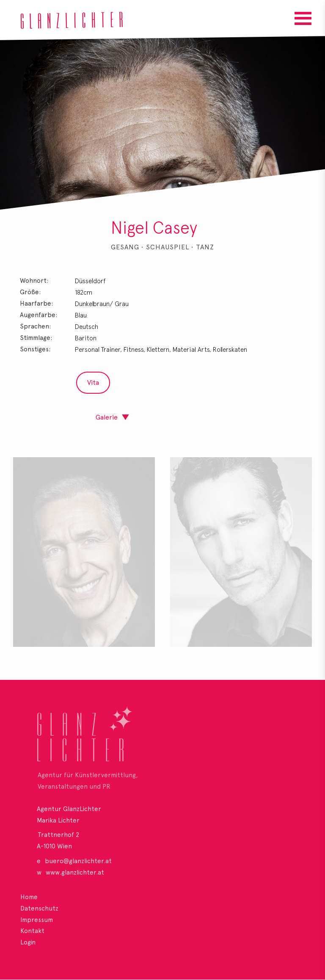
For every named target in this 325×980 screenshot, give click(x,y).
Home (29, 897)
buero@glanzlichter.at (78, 861)
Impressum (37, 920)
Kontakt (32, 931)
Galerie (107, 417)
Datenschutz (39, 908)
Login (28, 942)
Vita (93, 382)
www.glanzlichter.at (75, 872)
